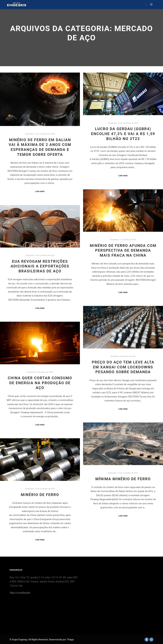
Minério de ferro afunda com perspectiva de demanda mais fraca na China (123, 250)
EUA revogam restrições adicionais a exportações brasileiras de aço (40, 266)
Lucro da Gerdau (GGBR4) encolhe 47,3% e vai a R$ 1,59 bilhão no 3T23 (123, 134)
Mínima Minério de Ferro (123, 479)
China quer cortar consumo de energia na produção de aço (40, 383)
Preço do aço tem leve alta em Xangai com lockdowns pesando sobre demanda (123, 367)
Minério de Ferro (40, 495)
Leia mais (40, 191)
